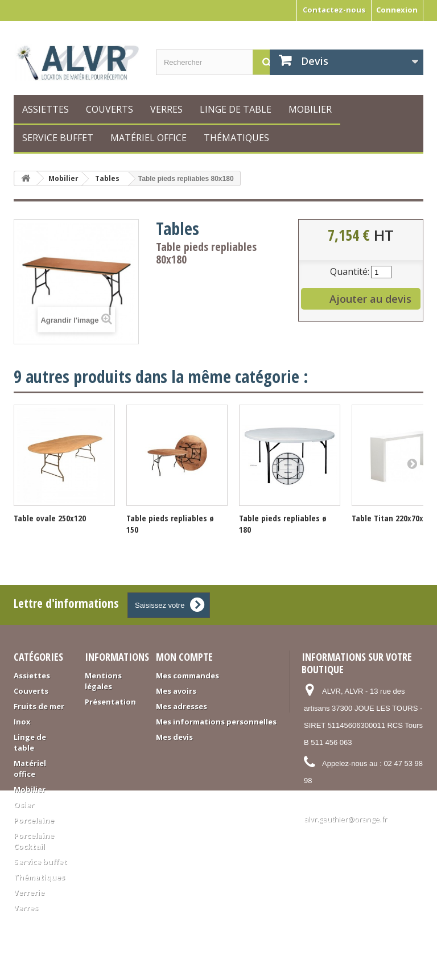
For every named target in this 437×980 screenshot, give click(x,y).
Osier (24, 805)
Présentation (110, 702)
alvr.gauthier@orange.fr (345, 819)
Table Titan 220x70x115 (393, 518)
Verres (166, 109)
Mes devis (174, 737)
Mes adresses (182, 706)
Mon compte (184, 657)
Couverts (110, 109)
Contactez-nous (334, 10)
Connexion (397, 10)
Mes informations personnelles (216, 722)
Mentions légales (103, 681)
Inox (22, 722)
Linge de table (236, 109)
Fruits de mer (39, 706)
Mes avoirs (176, 691)
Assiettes (46, 109)
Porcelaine (34, 820)
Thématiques (236, 138)
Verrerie (29, 892)
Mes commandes (187, 676)
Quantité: (350, 271)
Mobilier (310, 109)
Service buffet (58, 138)
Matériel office (149, 138)
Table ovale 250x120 (50, 518)
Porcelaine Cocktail (34, 841)
